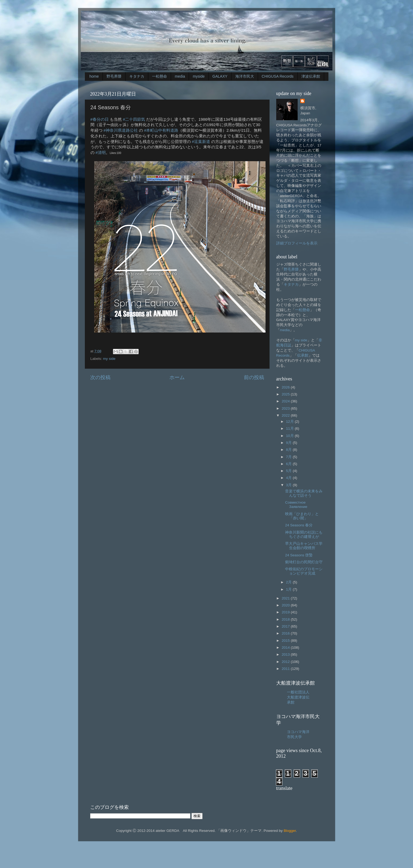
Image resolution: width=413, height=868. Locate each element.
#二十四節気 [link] (134, 119)
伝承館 (303, 355)
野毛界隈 (114, 76)
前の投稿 (254, 377)
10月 (291, 436)
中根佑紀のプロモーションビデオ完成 (304, 571)
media (180, 76)
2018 (286, 619)
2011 (286, 669)
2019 (286, 612)
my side (109, 359)
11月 (291, 429)
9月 (289, 443)
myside (199, 76)
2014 (286, 648)
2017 (286, 626)
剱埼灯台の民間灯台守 (304, 562)
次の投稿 (100, 377)
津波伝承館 (311, 76)
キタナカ (137, 76)
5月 (289, 471)
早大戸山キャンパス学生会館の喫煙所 (304, 546)
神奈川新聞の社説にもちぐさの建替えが (304, 535)
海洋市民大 (245, 76)
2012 (286, 662)
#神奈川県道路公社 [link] (121, 130)
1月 (289, 589)
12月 (291, 422)
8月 (289, 450)
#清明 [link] (101, 153)
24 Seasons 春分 (299, 525)
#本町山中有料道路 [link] (161, 130)
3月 (289, 485)
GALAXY (220, 76)
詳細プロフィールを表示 (297, 243)
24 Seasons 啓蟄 (299, 555)
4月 (289, 478)
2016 (286, 633)
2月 (289, 582)
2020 (286, 605)
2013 (286, 654)
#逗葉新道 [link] (201, 142)
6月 (289, 464)
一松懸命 (160, 76)
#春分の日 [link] (100, 119)
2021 (286, 598)
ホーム (177, 377)
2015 (286, 641)
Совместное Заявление (296, 505)
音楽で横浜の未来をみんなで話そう (304, 493)
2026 (286, 387)
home (94, 76)
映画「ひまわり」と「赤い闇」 (302, 516)
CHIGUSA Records (278, 76)
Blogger (290, 831)
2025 (286, 394)
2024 (286, 401)
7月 (289, 457)
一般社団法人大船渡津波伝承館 (298, 697)
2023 (286, 408)
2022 (286, 415)
